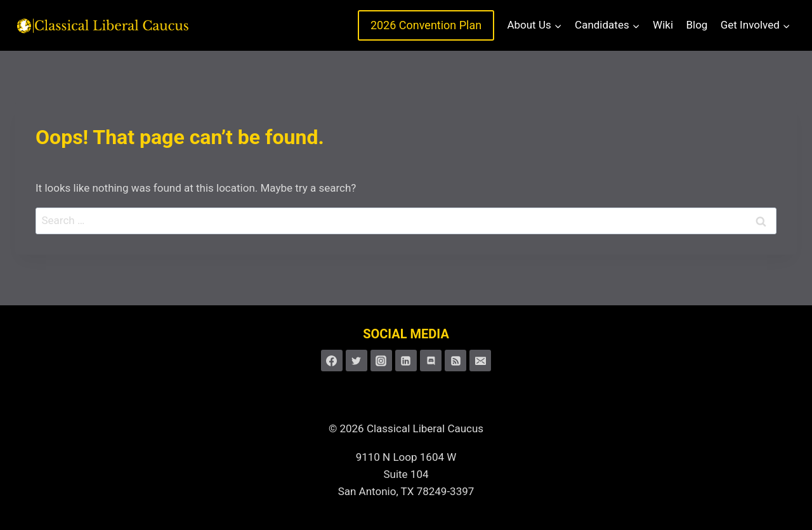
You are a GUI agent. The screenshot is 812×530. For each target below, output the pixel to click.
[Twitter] (357, 361)
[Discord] (431, 361)
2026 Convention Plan (426, 25)
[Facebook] (332, 361)
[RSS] (455, 361)
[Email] (480, 361)
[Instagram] (381, 361)
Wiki (663, 25)
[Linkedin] (406, 361)
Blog (697, 25)
